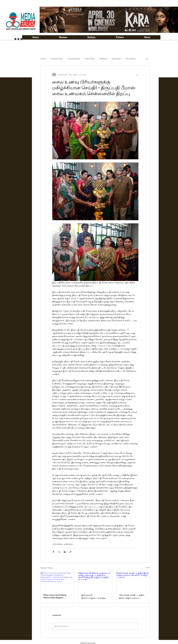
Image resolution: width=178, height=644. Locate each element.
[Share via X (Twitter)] (59, 552)
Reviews (103, 59)
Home (43, 59)
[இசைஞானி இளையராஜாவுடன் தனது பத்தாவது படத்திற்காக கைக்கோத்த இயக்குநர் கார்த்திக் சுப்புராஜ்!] (95, 581)
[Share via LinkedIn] (65, 552)
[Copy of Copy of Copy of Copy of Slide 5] (116, 28)
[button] (91, 37)
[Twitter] (18, 39)
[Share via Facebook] (53, 552)
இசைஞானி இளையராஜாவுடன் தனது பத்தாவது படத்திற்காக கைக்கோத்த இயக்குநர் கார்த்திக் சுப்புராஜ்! (93, 597)
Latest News (68, 544)
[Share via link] (70, 552)
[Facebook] (15, 39)
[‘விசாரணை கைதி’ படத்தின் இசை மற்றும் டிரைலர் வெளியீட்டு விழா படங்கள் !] (133, 581)
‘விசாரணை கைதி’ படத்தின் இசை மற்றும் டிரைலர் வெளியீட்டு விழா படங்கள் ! (132, 597)
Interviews (116, 59)
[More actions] (137, 75)
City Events (131, 59)
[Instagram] (21, 39)
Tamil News (90, 59)
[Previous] (45, 20)
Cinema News (57, 59)
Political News (74, 59)
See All (148, 568)
